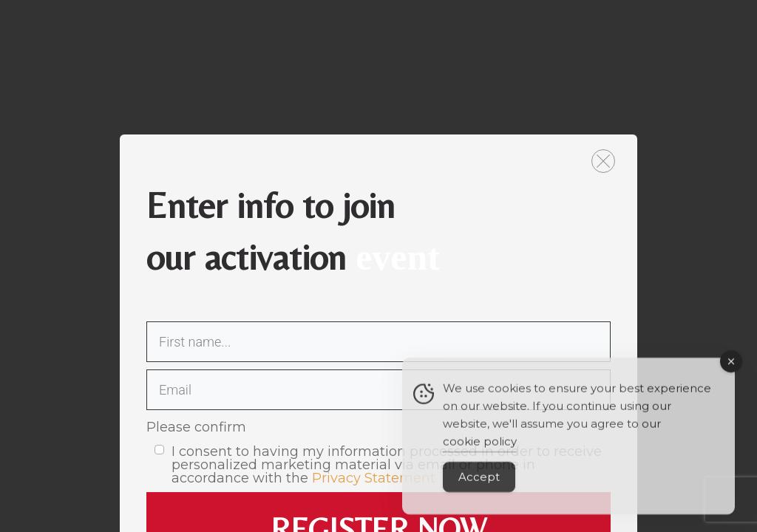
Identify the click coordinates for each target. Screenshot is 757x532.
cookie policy (480, 452)
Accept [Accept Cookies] (479, 487)
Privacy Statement (374, 478)
